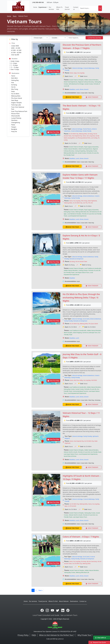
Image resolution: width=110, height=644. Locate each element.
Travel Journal (67, 8)
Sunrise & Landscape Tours (90, 333)
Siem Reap (15, 100)
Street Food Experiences (71, 82)
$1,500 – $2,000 (16, 53)
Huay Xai (14, 131)
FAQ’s (34, 635)
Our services (51, 8)
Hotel (78, 93)
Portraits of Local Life (93, 153)
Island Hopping (77, 333)
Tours (15, 16)
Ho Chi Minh (15, 94)
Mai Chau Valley (78, 380)
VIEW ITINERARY (92, 97)
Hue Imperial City (77, 136)
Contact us (76, 8)
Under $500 (15, 46)
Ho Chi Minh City (74, 134)
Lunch (77, 89)
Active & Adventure (88, 196)
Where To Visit (59, 8)
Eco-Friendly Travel (69, 155)
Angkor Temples (16, 103)
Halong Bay (15, 80)
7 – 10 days (13, 65)
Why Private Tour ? (85, 635)
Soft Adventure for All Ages (76, 84)
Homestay (98, 400)
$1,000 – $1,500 (16, 50)
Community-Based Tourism (80, 391)
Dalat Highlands (92, 201)
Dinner (82, 89)
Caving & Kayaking (80, 151)
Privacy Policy (23, 635)
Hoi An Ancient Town (81, 261)
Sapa (75, 73)
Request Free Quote (98, 642)
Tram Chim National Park (18, 108)
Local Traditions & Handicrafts (93, 268)
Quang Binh (71, 138)
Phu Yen (91, 203)
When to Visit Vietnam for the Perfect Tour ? (57, 635)
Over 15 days (14, 69)
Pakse (13, 125)
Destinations (74, 601)
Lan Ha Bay (94, 138)
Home (35, 7)
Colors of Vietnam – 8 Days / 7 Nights (81, 537)
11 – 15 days (14, 67)
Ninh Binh (14, 78)
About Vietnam (64, 601)
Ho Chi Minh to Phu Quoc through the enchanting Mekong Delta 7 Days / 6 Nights (81, 297)
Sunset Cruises (89, 84)
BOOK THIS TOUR (72, 97)
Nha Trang (15, 89)
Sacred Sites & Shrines (70, 456)
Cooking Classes (83, 270)
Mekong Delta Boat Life (70, 153)
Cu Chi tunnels (72, 506)
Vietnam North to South (70, 452)
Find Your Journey (94, 38)
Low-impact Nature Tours (82, 272)
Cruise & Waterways (89, 68)
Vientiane (14, 120)
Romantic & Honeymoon (77, 259)
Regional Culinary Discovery (86, 82)
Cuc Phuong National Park (83, 138)
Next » (41, 590)
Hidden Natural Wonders (91, 80)
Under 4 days (14, 61)
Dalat (13, 91)
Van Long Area (91, 136)
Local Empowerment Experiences (77, 216)
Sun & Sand (86, 319)
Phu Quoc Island (17, 98)
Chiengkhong (16, 123)
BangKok (14, 129)
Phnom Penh (15, 114)
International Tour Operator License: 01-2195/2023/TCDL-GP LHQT (55, 631)
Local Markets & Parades (74, 214)
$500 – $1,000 (16, 48)
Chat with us (101, 638)
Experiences (42, 7)
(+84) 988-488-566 (38, 2)
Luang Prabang (16, 118)
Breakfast (72, 89)
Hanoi (13, 76)
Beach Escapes (68, 333)
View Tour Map (53, 71)
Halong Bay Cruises (92, 151)
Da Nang (14, 85)
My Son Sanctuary (92, 561)
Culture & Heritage (77, 68)
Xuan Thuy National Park (19, 111)
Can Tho (85, 203)
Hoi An (13, 87)
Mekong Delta (16, 96)
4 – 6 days (13, 63)
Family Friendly (87, 131)
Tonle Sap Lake (16, 105)
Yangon (14, 127)
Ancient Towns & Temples (76, 80)
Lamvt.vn (61, 639)
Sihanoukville (16, 116)
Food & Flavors (87, 129)
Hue (13, 83)
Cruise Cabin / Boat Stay (87, 93)
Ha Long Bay (81, 73)
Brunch (86, 89)
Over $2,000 (15, 55)
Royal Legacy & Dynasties (91, 147)
